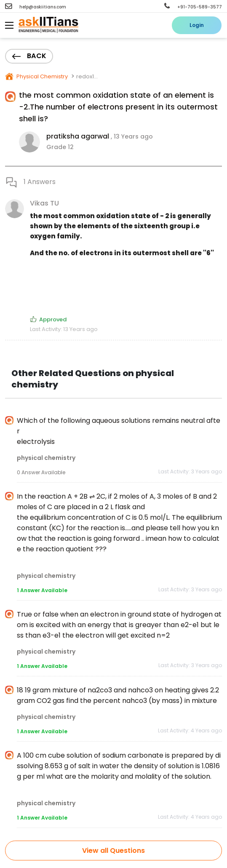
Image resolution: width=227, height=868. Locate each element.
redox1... (87, 76)
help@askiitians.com (36, 7)
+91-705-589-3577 (193, 7)
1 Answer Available (42, 590)
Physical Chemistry (41, 76)
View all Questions (113, 851)
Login (197, 25)
